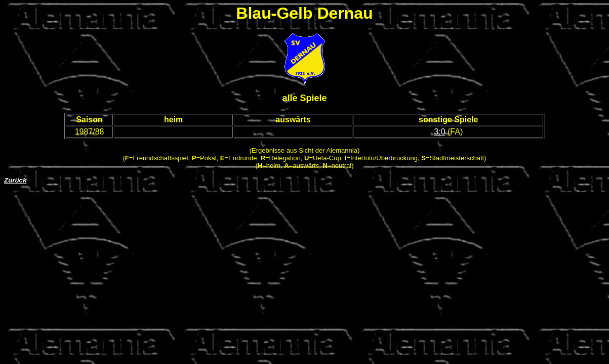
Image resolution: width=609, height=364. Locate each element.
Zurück (15, 180)
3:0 (439, 132)
